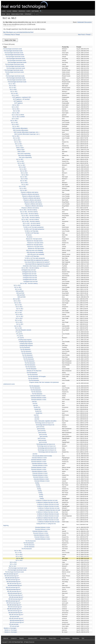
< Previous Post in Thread (12, 35)
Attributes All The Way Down (34, 371)
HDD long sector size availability (34, 251)
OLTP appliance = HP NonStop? (21, 99)
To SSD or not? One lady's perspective (34, 227)
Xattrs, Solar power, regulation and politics (45, 421)
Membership (76, 638)
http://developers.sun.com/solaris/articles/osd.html (18, 32)
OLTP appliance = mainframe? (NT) (22, 97)
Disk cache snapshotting (24, 154)
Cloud (9, 11)
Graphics (22, 11)
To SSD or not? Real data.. (32, 231)
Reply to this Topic (10, 40)
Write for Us (43, 638)
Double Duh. (37, 407)
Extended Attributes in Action (38, 396)
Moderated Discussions (84, 22)
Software (35, 11)
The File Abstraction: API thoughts (37, 377)
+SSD (8, 74)
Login (4, 11)
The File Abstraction (25, 347)
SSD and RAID (20, 291)
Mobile (15, 11)
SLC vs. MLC (12, 84)
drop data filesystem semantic (23, 330)
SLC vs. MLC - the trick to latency (28, 210)
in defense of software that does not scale (47, 500)
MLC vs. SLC (13, 566)
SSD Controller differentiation (20, 128)
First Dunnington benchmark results (13, 49)
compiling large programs (25, 340)
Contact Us (14, 638)
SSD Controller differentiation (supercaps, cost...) (26, 132)
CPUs (3, 14)
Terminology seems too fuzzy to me (44, 423)
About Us (6, 638)
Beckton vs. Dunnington (10, 628)
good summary (40, 427)
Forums (35, 14)
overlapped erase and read (29, 270)
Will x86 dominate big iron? (11, 574)
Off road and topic (14, 617)
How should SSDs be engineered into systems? (36, 260)
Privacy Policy (52, 638)
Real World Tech (27, 5)
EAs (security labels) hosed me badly (42, 456)
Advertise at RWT (33, 638)
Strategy (28, 14)
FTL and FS (19, 332)
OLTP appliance (18, 101)
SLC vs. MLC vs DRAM (18, 115)
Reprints (22, 638)
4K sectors (29, 235)
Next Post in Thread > (85, 35)
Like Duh (34, 402)
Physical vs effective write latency (30, 192)
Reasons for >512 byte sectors (34, 239)
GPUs (8, 14)
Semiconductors (17, 14)
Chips (28, 11)
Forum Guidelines (65, 638)
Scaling (37, 483)
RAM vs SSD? (20, 148)
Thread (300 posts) (9, 44)
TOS (83, 638)
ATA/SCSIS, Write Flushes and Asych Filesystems (36, 266)
